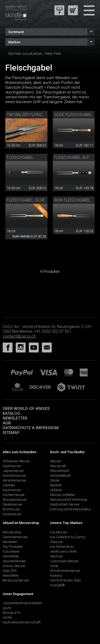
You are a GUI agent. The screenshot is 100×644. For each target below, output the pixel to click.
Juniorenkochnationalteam (22, 603)
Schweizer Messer (16, 461)
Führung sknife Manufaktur (71, 509)
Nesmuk (56, 556)
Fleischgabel (20, 157)
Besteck (56, 485)
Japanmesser (13, 471)
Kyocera (56, 575)
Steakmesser (13, 504)
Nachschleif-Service (65, 504)
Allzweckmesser (15, 500)
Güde (54, 566)
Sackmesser (12, 466)
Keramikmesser (15, 480)
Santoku (9, 485)
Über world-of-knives (26, 409)
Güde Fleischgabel (73, 115)
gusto (7, 608)
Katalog (11, 413)
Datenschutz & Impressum (31, 428)
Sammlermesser (15, 537)
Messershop (12, 532)
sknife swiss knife (63, 551)
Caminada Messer (64, 561)
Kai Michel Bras (62, 547)
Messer (56, 461)
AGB (7, 423)
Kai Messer (59, 532)
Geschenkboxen (14, 561)
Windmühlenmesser (65, 571)
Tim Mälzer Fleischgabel (32, 115)
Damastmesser (15, 476)
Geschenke (11, 556)
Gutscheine (11, 551)
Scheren (56, 490)
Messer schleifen (63, 495)
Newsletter (15, 418)
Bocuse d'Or (12, 613)
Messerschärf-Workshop (69, 500)
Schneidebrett (61, 476)
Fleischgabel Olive (26, 200)
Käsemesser (12, 514)
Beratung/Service (16, 580)
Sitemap (11, 433)
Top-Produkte (13, 547)
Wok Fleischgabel (72, 200)
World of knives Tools (66, 580)
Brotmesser (11, 509)
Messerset (58, 466)
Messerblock (60, 471)
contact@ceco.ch (19, 336)
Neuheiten (10, 542)
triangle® (57, 585)
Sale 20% (10, 571)
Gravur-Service (14, 566)
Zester (55, 480)
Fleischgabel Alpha (74, 157)
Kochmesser (12, 490)
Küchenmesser (14, 495)
